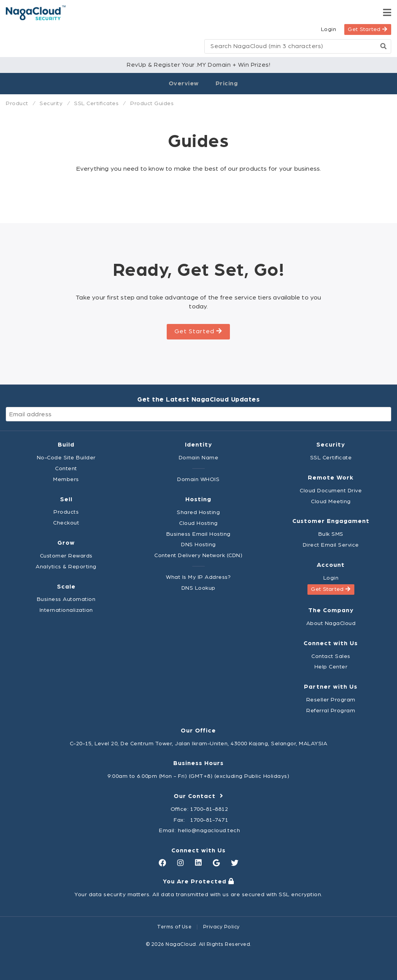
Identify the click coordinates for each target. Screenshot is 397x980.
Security (51, 103)
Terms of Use (174, 927)
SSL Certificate (331, 458)
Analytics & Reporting (66, 567)
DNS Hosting (198, 545)
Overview (184, 83)
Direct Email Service (331, 545)
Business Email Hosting (198, 534)
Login (329, 29)
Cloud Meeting (331, 501)
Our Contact (198, 796)
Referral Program (331, 711)
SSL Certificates (96, 103)
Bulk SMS (331, 534)
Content (66, 468)
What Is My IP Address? (198, 577)
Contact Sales (331, 656)
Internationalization (66, 610)
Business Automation (66, 599)
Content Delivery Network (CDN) (198, 555)
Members (66, 479)
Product (17, 103)
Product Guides (152, 103)
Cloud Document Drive (331, 491)
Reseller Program (331, 700)
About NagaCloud (331, 623)
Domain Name (199, 458)
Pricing (227, 83)
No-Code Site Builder (66, 458)
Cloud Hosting (198, 523)
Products (66, 512)
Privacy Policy (222, 927)
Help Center (331, 667)
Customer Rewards (66, 556)
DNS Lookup (198, 588)
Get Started (368, 29)
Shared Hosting (198, 512)
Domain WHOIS (198, 479)
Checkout (66, 523)
